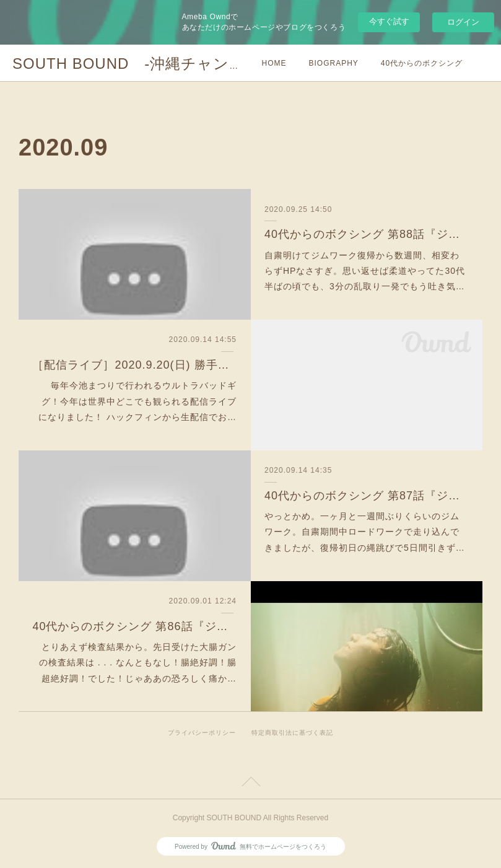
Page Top (250, 784)
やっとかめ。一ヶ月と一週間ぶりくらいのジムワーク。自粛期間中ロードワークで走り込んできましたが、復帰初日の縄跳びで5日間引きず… (365, 532)
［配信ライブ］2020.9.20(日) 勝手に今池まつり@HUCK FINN (134, 365)
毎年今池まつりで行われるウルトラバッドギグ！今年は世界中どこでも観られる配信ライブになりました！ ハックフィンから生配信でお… (137, 401)
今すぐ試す (389, 21)
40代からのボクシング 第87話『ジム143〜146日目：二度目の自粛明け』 (367, 496)
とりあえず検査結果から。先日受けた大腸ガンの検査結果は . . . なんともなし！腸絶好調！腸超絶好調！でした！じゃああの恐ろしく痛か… (138, 662)
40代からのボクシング (422, 63)
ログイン (463, 22)
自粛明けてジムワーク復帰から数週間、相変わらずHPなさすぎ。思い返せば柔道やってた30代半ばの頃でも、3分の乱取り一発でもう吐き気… (365, 271)
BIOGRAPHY (334, 63)
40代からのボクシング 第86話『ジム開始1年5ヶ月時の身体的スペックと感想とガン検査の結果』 (134, 626)
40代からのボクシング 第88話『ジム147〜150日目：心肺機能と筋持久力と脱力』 (367, 234)
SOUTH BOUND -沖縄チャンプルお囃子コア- (179, 64)
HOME (274, 63)
